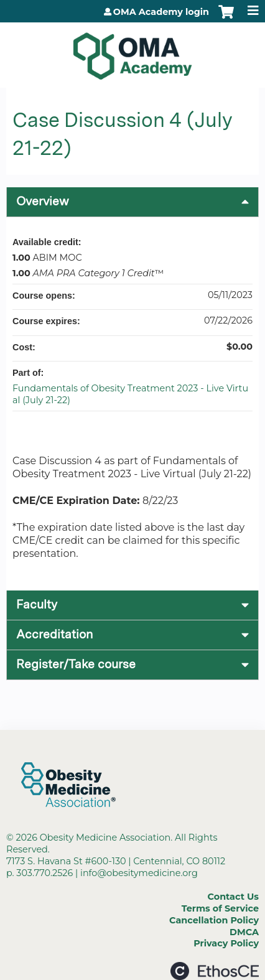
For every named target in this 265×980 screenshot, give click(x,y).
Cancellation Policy (214, 920)
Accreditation (54, 634)
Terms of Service (220, 908)
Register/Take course (76, 664)
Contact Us (233, 897)
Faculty (37, 604)
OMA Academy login (161, 12)
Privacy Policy (226, 943)
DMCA (244, 932)
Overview (43, 201)
